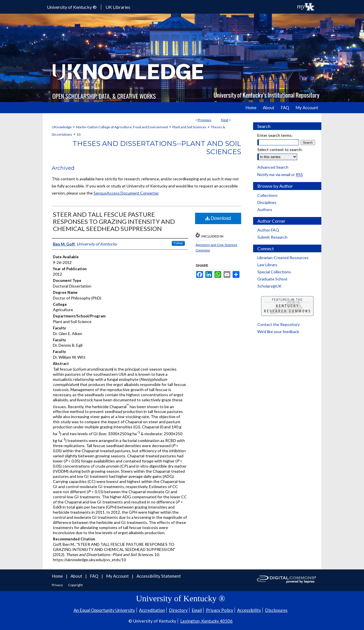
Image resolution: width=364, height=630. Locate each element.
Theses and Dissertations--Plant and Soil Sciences (157, 148)
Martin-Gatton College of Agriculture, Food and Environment (122, 127)
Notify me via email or (280, 174)
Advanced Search (273, 167)
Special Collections (274, 272)
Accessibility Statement (159, 576)
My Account (118, 576)
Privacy (58, 585)
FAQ (95, 576)
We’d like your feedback (278, 331)
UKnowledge (62, 127)
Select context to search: (280, 149)
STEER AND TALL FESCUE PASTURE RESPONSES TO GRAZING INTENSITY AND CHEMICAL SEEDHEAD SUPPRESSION (114, 221)
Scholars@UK (269, 286)
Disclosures (276, 610)
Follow (178, 243)
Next (225, 120)
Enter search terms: (275, 135)
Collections (267, 195)
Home (58, 576)
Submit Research (272, 237)
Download (218, 218)
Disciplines (267, 202)
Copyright (75, 585)
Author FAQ (268, 230)
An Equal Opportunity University (104, 610)
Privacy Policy (220, 610)
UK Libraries (118, 7)
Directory (178, 610)
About (77, 576)
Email (197, 610)
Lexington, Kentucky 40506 (206, 621)
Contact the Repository (279, 324)
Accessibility (249, 610)
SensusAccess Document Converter (126, 193)
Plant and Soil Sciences (189, 127)
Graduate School (272, 279)
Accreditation (152, 610)
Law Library (267, 265)
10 (78, 134)
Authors (265, 209)
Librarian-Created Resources (283, 258)
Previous (204, 120)
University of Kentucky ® (72, 7)
